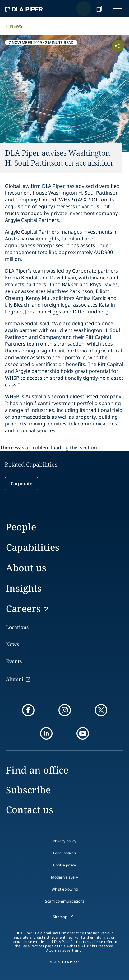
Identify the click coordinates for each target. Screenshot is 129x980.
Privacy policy (64, 841)
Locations (17, 627)
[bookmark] (99, 9)
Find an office (37, 770)
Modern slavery (64, 877)
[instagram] (65, 710)
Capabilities (33, 547)
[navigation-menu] (117, 9)
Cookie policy (64, 865)
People (21, 527)
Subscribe (28, 790)
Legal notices (64, 853)
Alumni (15, 679)
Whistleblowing (65, 889)
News (16, 26)
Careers (23, 609)
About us (26, 568)
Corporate (21, 484)
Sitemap (60, 917)
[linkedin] (46, 733)
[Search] (84, 9)
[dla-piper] (24, 9)
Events (14, 661)
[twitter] (101, 710)
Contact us (30, 810)
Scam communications (65, 901)
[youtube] (83, 733)
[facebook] (28, 710)
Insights (24, 588)
